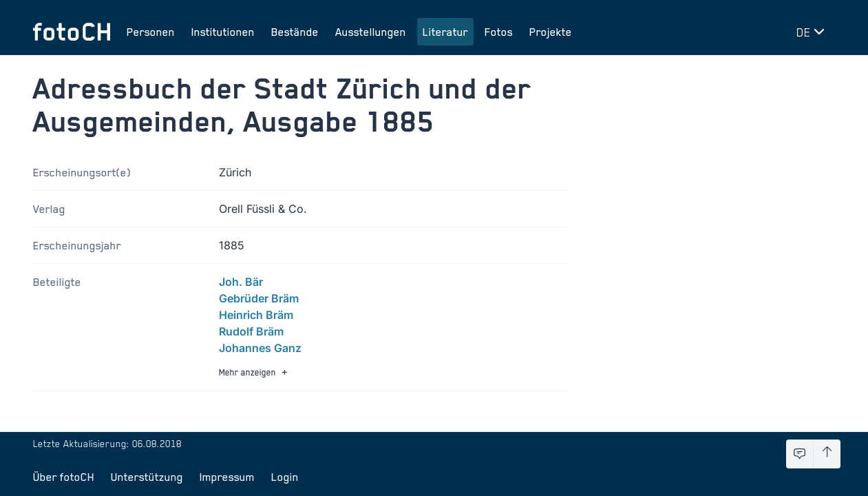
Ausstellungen (371, 32)
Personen (151, 32)
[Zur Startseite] (72, 32)
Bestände (295, 32)
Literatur (445, 32)
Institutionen (223, 32)
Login (285, 477)
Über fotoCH (64, 477)
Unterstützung (147, 477)
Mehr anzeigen (255, 372)
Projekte (551, 32)
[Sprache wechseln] (813, 32)
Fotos (499, 32)
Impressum (227, 477)
